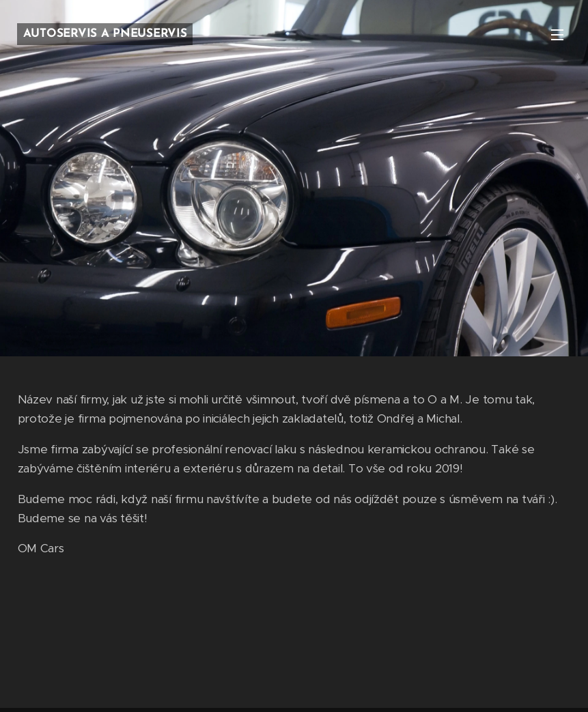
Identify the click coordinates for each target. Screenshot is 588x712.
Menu (557, 35)
